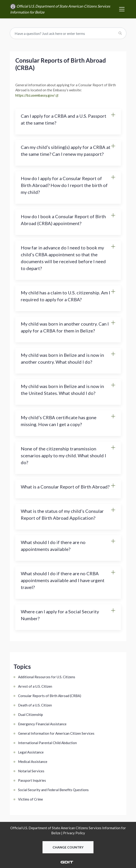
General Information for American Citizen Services (56, 733)
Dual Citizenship (31, 714)
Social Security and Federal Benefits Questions (53, 790)
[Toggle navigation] (122, 9)
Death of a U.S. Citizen (35, 705)
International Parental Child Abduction (47, 743)
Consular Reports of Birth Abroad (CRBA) (50, 696)
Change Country (68, 847)
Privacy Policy (74, 833)
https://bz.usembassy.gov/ (35, 95)
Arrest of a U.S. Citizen (35, 686)
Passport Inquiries (32, 780)
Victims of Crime (31, 799)
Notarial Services (31, 771)
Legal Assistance (31, 752)
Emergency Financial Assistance (42, 724)
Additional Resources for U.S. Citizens (47, 677)
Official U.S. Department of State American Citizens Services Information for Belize (60, 9)
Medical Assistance (33, 762)
